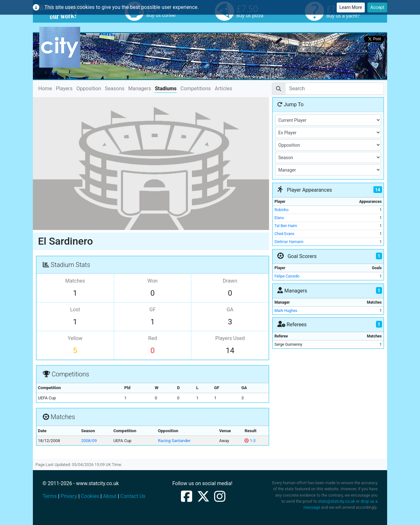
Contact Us (133, 496)
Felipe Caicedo (287, 276)
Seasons (115, 89)
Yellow (75, 338)
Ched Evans (284, 234)
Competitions (196, 89)
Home (45, 88)
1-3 (250, 441)
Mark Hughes (286, 311)
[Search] (334, 89)
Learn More (351, 7)
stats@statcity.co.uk (336, 501)
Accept (377, 7)
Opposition (89, 89)
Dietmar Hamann (289, 242)
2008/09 (89, 441)
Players (64, 89)
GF (153, 310)
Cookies (90, 496)
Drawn (230, 281)
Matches (75, 281)
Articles (223, 89)
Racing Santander (174, 441)
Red (152, 338)
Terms (50, 496)
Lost (75, 310)
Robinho (281, 210)
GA (230, 310)
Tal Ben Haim (286, 226)
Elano (279, 218)
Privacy (69, 496)
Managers (140, 89)
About (110, 496)
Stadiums (166, 89)
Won (153, 281)
